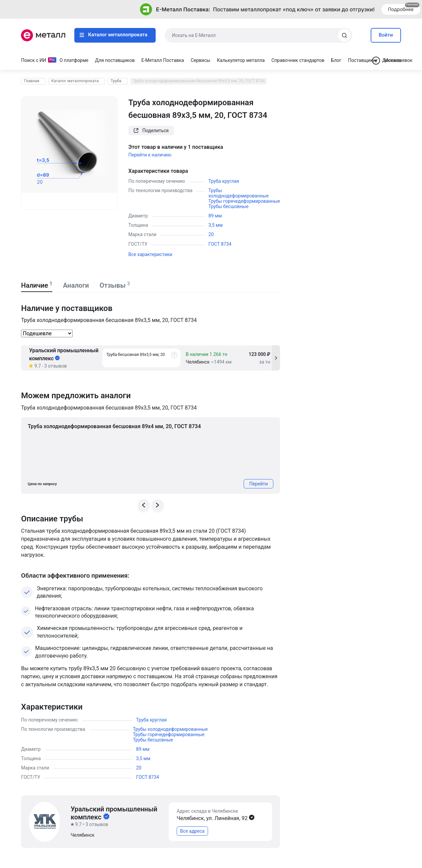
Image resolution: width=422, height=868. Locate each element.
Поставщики (362, 60)
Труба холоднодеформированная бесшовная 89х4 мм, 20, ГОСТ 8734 (114, 426)
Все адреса (192, 831)
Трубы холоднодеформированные (238, 193)
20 (211, 234)
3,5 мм (215, 225)
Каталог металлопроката (113, 35)
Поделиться (151, 131)
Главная (32, 81)
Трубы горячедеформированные (244, 201)
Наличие (37, 285)
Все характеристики (150, 254)
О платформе (74, 60)
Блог (336, 60)
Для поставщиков (115, 60)
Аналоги (76, 285)
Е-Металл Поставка (163, 60)
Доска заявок (397, 60)
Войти (386, 35)
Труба (116, 81)
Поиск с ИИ (33, 60)
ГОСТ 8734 (220, 244)
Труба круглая (224, 181)
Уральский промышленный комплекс (64, 354)
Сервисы (200, 60)
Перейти (259, 484)
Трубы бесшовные (228, 206)
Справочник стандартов (298, 60)
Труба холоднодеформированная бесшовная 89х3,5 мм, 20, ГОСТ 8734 (199, 81)
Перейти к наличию (150, 155)
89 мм (215, 216)
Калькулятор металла (241, 60)
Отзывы (115, 285)
